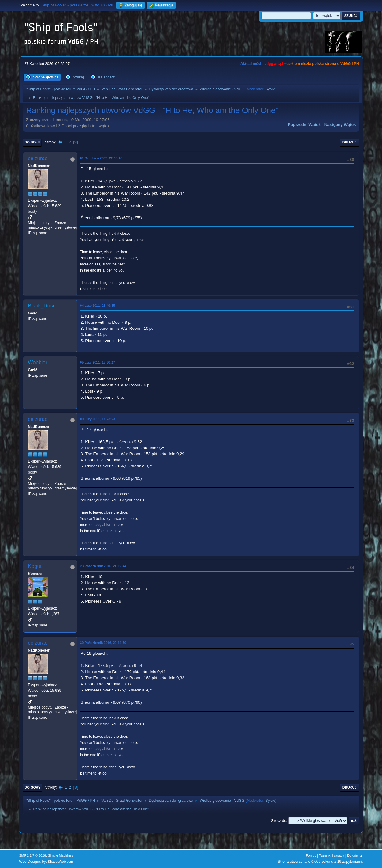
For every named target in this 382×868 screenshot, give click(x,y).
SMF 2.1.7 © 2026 (32, 855)
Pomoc (311, 855)
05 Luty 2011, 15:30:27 (97, 362)
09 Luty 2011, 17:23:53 (97, 419)
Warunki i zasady (332, 855)
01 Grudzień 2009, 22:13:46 (101, 158)
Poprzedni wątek (304, 125)
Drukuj (350, 142)
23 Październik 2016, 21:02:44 (103, 566)
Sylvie (270, 89)
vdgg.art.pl (274, 64)
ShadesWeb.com (60, 862)
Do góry (32, 787)
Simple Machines (61, 855)
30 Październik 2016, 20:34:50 (103, 643)
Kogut (35, 566)
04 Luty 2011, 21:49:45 (97, 306)
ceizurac (38, 158)
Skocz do (279, 821)
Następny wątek (340, 125)
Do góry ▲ (355, 855)
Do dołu (32, 142)
